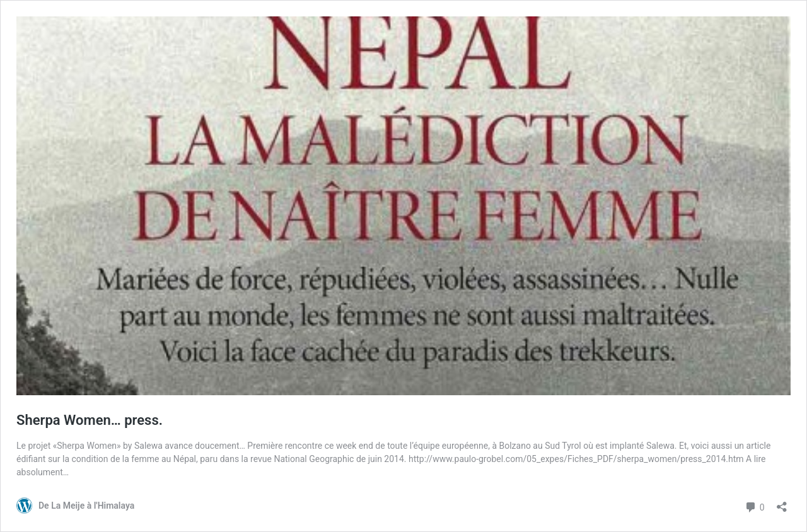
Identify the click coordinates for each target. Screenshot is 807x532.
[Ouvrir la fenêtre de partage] (782, 503)
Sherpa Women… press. (90, 420)
